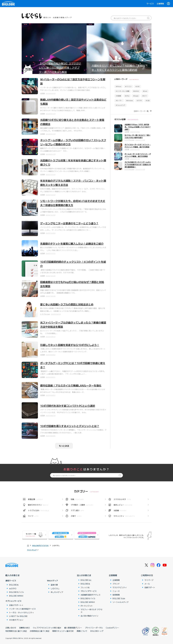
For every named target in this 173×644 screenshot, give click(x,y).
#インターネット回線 (123, 91)
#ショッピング (120, 105)
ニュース (116, 591)
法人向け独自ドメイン (89, 616)
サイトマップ (32, 550)
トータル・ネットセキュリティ (22, 612)
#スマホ (139, 100)
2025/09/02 (51, 355)
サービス (150, 4)
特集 (77, 499)
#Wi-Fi (145, 96)
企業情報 (160, 4)
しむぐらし (55, 588)
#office (127, 96)
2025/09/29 (56, 314)
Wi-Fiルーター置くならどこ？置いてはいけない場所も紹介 (137, 136)
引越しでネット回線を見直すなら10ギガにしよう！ (70, 345)
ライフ (33, 516)
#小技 (148, 100)
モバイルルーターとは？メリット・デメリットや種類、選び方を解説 (138, 146)
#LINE (138, 86)
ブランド (116, 584)
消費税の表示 (24, 628)
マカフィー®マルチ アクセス (91, 611)
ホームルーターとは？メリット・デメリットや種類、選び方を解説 (138, 155)
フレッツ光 (85, 587)
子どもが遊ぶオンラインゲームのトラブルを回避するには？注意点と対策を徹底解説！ (138, 164)
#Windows (130, 100)
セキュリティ (124, 516)
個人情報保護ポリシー (73, 628)
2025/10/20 (51, 276)
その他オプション (16, 620)
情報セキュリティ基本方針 (63, 631)
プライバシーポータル (94, 628)
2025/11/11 (51, 253)
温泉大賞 (54, 585)
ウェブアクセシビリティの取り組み (47, 628)
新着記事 (36, 499)
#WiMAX (136, 91)
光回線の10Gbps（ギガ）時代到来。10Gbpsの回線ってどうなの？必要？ (138, 127)
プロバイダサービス (89, 591)
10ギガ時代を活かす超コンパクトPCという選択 (68, 406)
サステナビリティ (120, 587)
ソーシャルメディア (121, 602)
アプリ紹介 (77, 510)
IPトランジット (87, 606)
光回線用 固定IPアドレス (90, 595)
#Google (136, 96)
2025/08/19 (51, 415)
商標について (82, 631)
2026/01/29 (51, 114)
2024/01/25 (135, 159)
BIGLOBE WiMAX (16, 596)
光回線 (42, 93)
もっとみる (64, 446)
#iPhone (119, 86)
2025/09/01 (51, 377)
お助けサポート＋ (16, 605)
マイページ (149, 580)
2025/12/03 (51, 215)
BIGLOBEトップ (97, 631)
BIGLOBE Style (119, 598)
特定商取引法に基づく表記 (16, 631)
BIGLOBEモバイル (16, 592)
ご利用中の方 (147, 575)
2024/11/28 (140, 169)
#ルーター (119, 100)
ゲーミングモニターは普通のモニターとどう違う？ (69, 223)
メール (147, 584)
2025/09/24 (51, 337)
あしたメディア (57, 592)
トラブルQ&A (45, 314)
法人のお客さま (84, 575)
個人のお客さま (13, 575)
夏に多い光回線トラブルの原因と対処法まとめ (67, 304)
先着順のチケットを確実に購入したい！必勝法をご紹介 (72, 244)
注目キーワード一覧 (141, 111)
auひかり (13, 588)
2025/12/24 (51, 174)
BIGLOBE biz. (86, 580)
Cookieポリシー (112, 628)
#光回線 (118, 96)
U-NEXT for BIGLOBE (18, 616)
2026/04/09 (51, 93)
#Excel (145, 91)
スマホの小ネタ (122, 499)
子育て (76, 516)
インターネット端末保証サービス (22, 609)
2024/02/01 (135, 149)
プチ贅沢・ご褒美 (82, 505)
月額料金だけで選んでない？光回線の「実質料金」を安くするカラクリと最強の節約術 (118, 68)
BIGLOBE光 (14, 585)
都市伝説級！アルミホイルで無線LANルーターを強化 (71, 385)
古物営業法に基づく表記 (40, 631)
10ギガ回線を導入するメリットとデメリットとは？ (70, 426)
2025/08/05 (51, 436)
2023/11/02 (135, 132)
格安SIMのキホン (38, 505)
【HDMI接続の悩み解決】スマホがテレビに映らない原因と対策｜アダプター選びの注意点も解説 (60, 68)
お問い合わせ (11, 628)
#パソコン (128, 86)
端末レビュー (123, 505)
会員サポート (150, 587)
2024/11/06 (140, 140)
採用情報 (116, 595)
